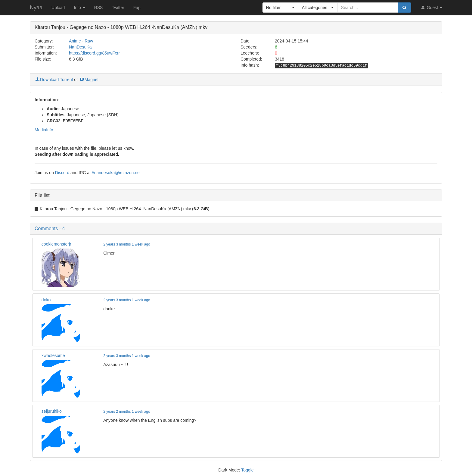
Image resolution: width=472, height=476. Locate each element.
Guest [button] (431, 8)
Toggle (247, 470)
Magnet (89, 80)
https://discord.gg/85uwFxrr (94, 53)
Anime (75, 41)
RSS (99, 8)
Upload (58, 8)
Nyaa (36, 8)
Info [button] (79, 8)
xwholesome (53, 355)
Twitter (118, 8)
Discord (62, 173)
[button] (280, 8)
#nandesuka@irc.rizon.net (116, 173)
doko (46, 300)
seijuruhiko (52, 411)
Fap (137, 8)
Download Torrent (54, 80)
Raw (89, 41)
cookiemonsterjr (56, 244)
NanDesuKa (80, 47)
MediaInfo (44, 130)
